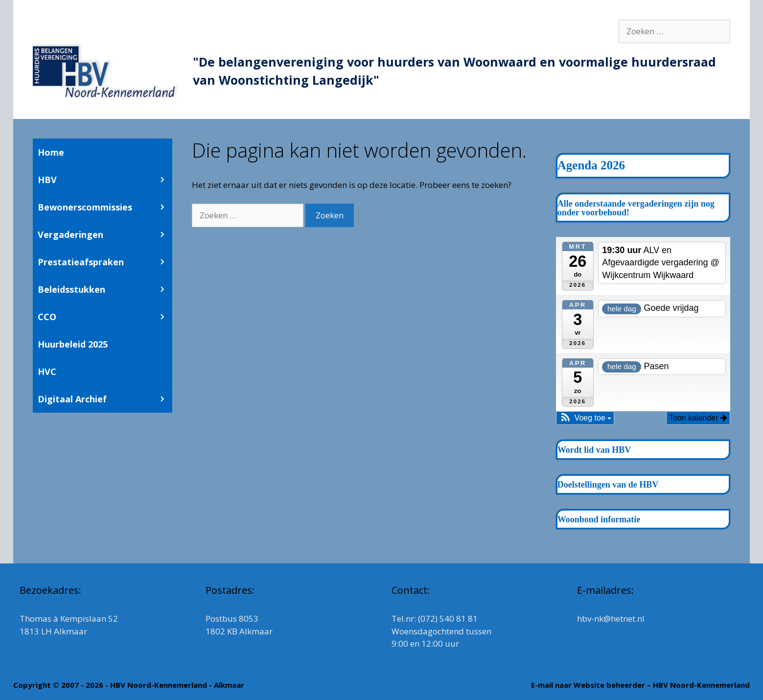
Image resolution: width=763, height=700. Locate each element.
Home (51, 152)
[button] (585, 418)
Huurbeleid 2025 (73, 344)
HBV (105, 180)
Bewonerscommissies (105, 207)
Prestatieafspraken (105, 262)
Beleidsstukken (105, 289)
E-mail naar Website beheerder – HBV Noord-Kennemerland (640, 685)
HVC (47, 372)
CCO (105, 317)
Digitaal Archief (105, 399)
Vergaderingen (105, 234)
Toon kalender (698, 418)
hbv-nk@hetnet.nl (611, 618)
